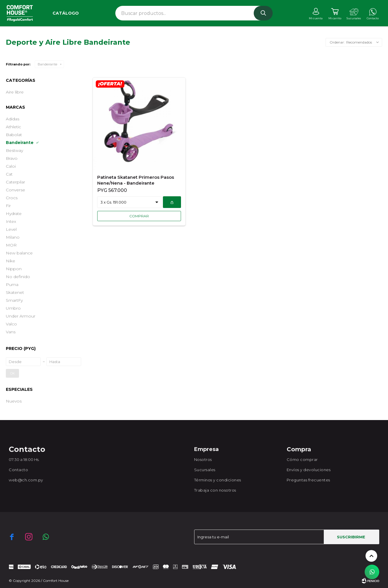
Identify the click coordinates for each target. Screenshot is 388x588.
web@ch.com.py (26, 480)
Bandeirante (47, 64)
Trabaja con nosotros (215, 490)
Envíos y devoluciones (309, 470)
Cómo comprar (302, 459)
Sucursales (205, 470)
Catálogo (66, 13)
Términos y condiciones (218, 480)
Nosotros (203, 459)
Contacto (18, 470)
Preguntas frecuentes (308, 480)
